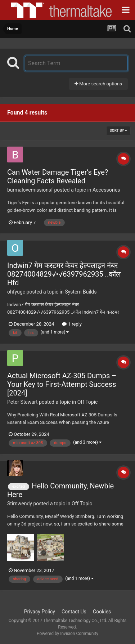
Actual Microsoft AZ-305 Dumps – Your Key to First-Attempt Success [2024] (62, 384)
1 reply (72, 324)
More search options (98, 84)
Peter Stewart (22, 402)
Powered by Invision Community (67, 634)
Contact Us (74, 612)
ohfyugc (16, 292)
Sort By (118, 131)
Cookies (102, 612)
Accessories (106, 190)
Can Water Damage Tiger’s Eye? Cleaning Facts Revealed (58, 176)
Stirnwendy (20, 504)
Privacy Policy (40, 612)
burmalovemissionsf (30, 190)
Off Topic (88, 402)
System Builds (81, 292)
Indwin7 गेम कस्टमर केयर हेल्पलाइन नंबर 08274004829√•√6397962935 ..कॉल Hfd (64, 274)
